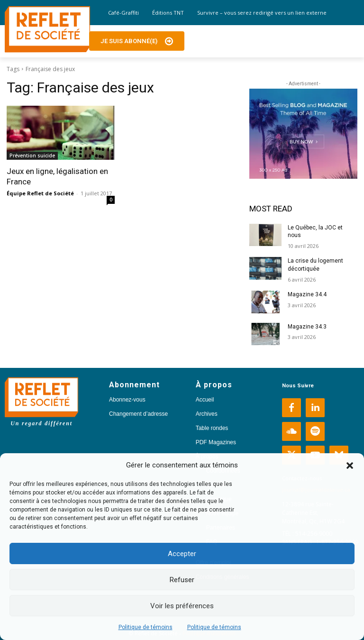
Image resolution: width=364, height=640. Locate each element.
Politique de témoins (146, 627)
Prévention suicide (32, 155)
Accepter (182, 554)
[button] (350, 466)
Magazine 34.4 (307, 294)
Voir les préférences (182, 606)
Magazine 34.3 (307, 327)
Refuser (182, 580)
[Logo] (47, 29)
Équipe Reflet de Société (40, 193)
